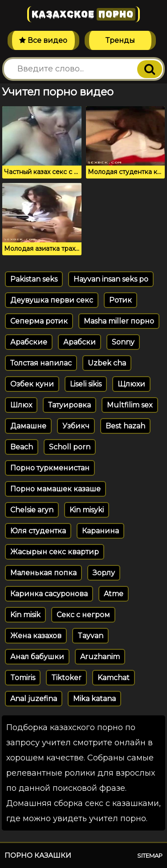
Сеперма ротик (39, 321)
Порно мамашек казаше (55, 489)
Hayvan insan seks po (111, 279)
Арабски (79, 342)
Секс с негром (83, 615)
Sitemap (150, 856)
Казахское (83, 14)
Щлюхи (131, 384)
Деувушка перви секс (52, 300)
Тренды (120, 40)
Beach (22, 447)
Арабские (29, 342)
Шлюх (21, 405)
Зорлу (104, 573)
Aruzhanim (100, 657)
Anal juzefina (34, 699)
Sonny (123, 342)
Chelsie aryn (32, 510)
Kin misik (25, 615)
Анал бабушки (37, 657)
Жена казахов (36, 636)
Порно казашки (38, 855)
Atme (114, 594)
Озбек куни (32, 384)
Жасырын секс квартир (55, 552)
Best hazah (125, 426)
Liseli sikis (86, 384)
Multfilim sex (130, 405)
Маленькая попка (43, 573)
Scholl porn (70, 447)
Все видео (43, 40)
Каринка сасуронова (49, 594)
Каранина (100, 531)
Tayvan (90, 636)
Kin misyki (87, 510)
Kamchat (114, 678)
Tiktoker (66, 678)
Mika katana (94, 699)
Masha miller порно (119, 321)
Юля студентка (38, 531)
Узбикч (76, 426)
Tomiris (23, 678)
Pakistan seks (34, 279)
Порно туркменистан (50, 468)
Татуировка (69, 405)
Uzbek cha (107, 363)
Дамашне (28, 426)
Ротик (120, 300)
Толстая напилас (41, 363)
